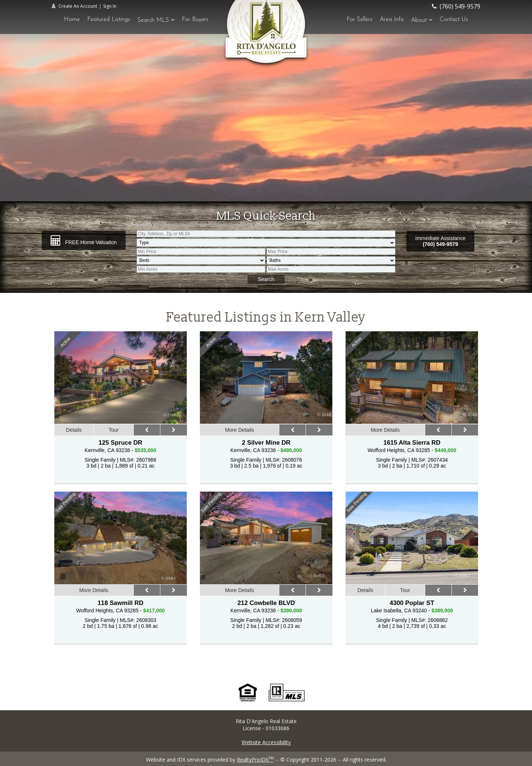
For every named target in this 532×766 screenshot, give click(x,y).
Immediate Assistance (440, 241)
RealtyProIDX (255, 760)
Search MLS (156, 20)
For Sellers (359, 20)
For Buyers (195, 20)
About (422, 20)
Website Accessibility (266, 742)
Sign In (110, 6)
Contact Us (454, 20)
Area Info (392, 20)
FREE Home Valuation (84, 240)
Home (72, 20)
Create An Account (78, 6)
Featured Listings (109, 20)
